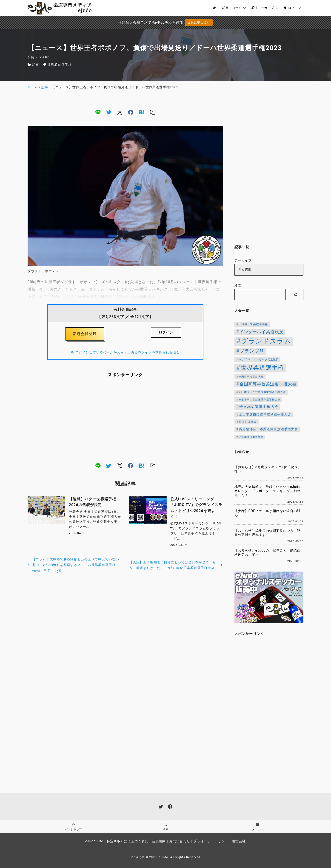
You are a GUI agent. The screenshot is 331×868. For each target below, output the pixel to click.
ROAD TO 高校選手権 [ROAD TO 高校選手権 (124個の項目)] (253, 324)
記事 (36, 65)
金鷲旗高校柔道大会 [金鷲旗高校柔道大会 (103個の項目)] (251, 437)
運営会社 (239, 841)
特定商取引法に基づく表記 (127, 841)
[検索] (296, 295)
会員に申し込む (199, 22)
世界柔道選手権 (60, 65)
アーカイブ (243, 260)
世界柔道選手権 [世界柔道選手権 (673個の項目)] (263, 367)
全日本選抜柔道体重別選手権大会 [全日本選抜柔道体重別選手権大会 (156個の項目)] (265, 414)
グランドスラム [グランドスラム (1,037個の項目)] (266, 341)
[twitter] (109, 112)
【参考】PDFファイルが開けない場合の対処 (267, 513)
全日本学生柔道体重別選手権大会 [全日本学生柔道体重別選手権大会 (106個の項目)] (260, 400)
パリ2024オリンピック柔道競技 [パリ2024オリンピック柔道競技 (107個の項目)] (259, 360)
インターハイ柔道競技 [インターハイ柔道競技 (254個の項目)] (261, 332)
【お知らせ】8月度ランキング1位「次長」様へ (268, 469)
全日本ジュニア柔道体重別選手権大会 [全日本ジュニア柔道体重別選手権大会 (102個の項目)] (262, 392)
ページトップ (74, 827)
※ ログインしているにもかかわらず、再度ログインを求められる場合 (125, 352)
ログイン (166, 332)
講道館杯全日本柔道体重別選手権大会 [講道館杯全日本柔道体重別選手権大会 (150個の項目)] (268, 429)
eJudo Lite (94, 841)
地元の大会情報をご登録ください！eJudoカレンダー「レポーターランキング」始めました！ (267, 491)
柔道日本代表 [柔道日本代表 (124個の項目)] (248, 422)
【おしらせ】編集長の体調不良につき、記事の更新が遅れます (267, 533)
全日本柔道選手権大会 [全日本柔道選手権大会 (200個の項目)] (259, 407)
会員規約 (159, 841)
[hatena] (142, 112)
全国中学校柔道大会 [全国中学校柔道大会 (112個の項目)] (251, 377)
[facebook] (131, 112)
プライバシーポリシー (211, 841)
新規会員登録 (85, 334)
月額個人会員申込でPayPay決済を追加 (151, 23)
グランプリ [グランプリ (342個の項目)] (252, 351)
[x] (120, 112)
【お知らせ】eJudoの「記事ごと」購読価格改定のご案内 (267, 553)
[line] (98, 112)
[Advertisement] (125, 420)
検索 (238, 286)
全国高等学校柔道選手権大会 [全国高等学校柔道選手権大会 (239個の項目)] (268, 384)
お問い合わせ (180, 841)
